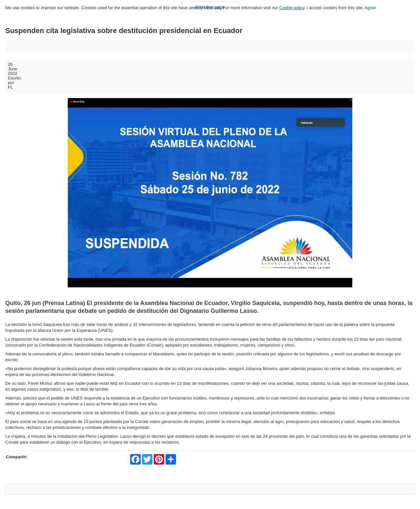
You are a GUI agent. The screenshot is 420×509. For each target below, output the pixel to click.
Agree (370, 8)
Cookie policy (292, 8)
